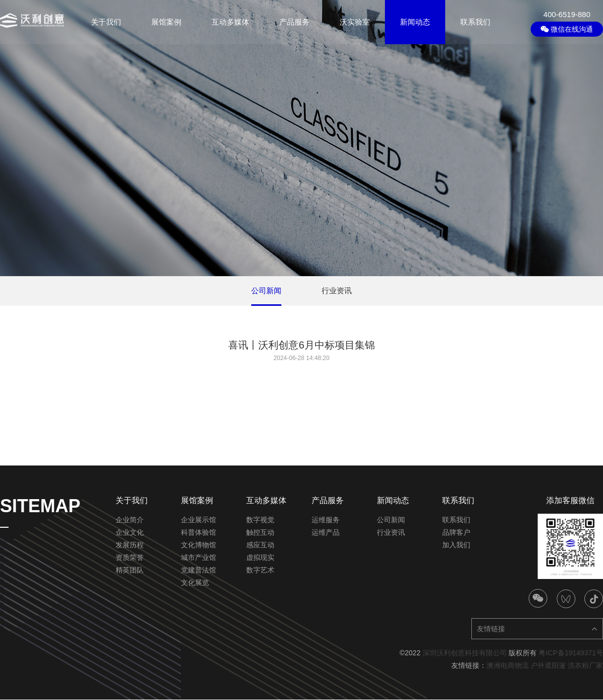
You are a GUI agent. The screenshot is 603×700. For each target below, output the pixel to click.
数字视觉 (260, 520)
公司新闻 (391, 520)
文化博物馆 (198, 545)
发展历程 (130, 545)
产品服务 (294, 22)
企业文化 (130, 533)
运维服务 (326, 520)
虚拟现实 (260, 558)
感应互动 (260, 545)
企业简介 (130, 520)
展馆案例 (166, 22)
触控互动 (260, 533)
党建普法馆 (198, 570)
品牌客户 (456, 533)
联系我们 (475, 22)
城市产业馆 (198, 558)
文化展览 (195, 583)
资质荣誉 (130, 558)
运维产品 (326, 533)
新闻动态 (415, 22)
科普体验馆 (198, 533)
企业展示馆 (198, 520)
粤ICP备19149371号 (571, 653)
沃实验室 (355, 22)
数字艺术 (260, 570)
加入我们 (456, 545)
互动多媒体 (230, 22)
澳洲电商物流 (508, 666)
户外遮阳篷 (548, 666)
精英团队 (130, 570)
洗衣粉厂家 (585, 666)
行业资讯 (391, 533)
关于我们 (106, 22)
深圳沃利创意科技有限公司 (465, 653)
